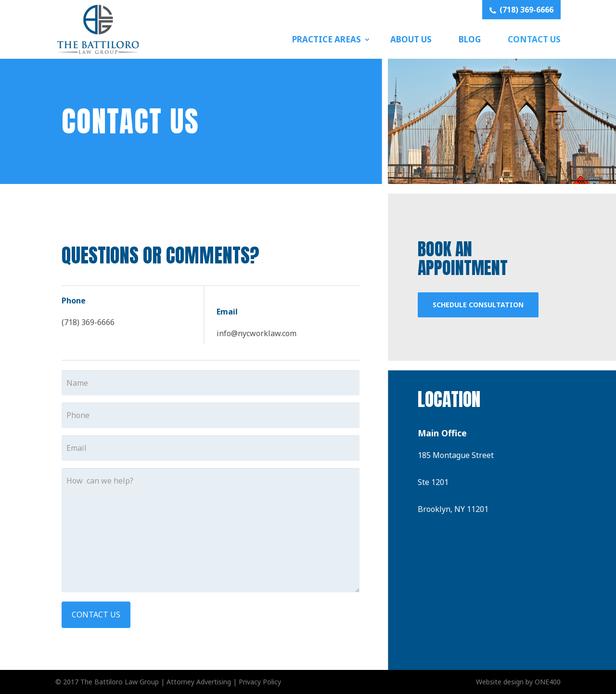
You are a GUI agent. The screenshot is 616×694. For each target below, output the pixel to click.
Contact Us (534, 39)
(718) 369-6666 (521, 10)
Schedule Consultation (478, 305)
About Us (411, 39)
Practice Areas (327, 39)
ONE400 (548, 682)
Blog (470, 39)
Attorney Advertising (199, 682)
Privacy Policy (260, 682)
